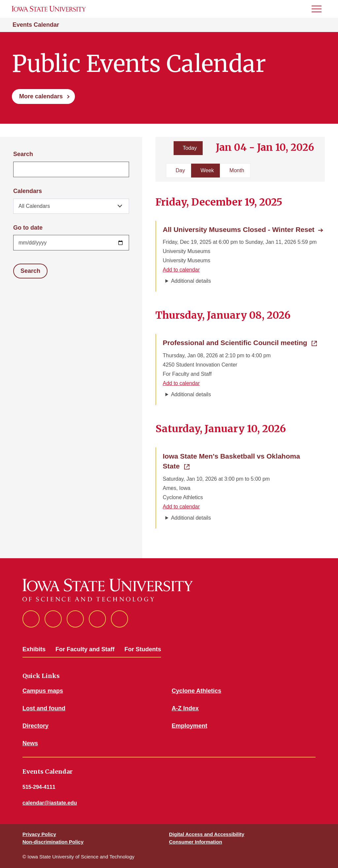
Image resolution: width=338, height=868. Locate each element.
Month (237, 170)
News (30, 743)
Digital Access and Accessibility (207, 834)
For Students (143, 649)
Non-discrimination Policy (53, 842)
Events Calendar (36, 25)
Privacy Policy (39, 834)
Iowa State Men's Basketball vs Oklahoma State (231, 461)
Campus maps (43, 691)
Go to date (28, 228)
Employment (189, 726)
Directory (35, 726)
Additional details (191, 281)
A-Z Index (185, 708)
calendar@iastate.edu (50, 803)
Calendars (28, 191)
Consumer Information (196, 842)
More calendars (41, 96)
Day (180, 170)
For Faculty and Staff (85, 649)
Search (23, 154)
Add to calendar (181, 270)
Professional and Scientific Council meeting (240, 342)
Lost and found (44, 708)
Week (207, 170)
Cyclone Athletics (196, 691)
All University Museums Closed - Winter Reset (239, 229)
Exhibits (34, 649)
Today (190, 148)
